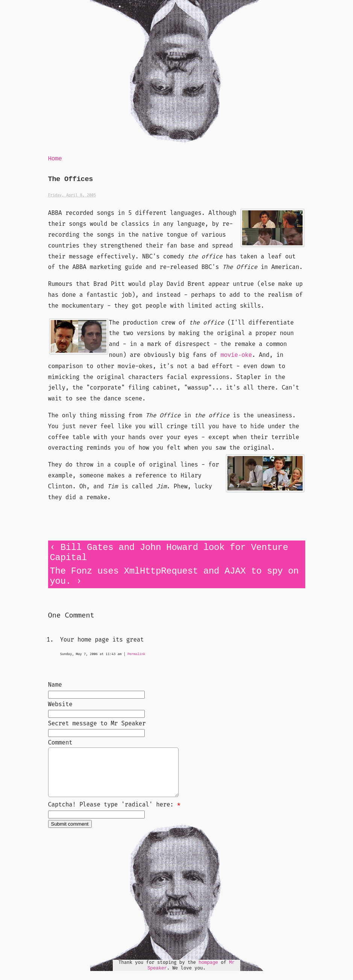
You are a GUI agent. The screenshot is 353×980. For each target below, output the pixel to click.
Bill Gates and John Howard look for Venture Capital (169, 553)
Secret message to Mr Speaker (97, 723)
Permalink (136, 654)
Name (55, 685)
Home (55, 159)
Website (60, 704)
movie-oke (236, 355)
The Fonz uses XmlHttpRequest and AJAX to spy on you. (174, 576)
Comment (60, 742)
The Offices (71, 179)
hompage (208, 972)
